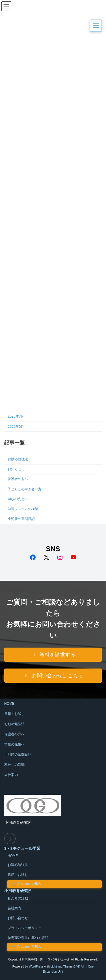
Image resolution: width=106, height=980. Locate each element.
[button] (53, 655)
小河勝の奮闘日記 (21, 519)
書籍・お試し (14, 714)
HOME (9, 704)
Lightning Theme (61, 966)
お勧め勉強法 (18, 459)
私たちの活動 (14, 765)
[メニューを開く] (96, 26)
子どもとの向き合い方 (25, 489)
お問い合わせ (18, 918)
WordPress (36, 966)
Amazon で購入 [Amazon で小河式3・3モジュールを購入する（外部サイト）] (27, 884)
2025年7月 (16, 416)
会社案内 (11, 775)
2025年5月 (16, 426)
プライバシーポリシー (25, 928)
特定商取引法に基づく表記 (28, 938)
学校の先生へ (18, 499)
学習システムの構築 (23, 509)
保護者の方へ (18, 479)
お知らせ (14, 469)
